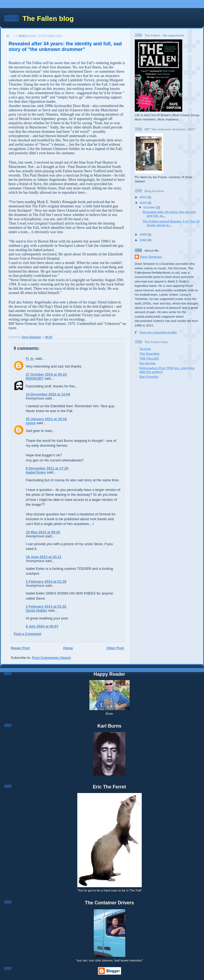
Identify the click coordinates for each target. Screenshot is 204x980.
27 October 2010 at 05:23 (46, 374)
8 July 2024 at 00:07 (42, 626)
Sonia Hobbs (36, 610)
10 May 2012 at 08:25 (43, 532)
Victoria (145, 349)
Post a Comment (28, 634)
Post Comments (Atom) (52, 658)
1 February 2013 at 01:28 (46, 581)
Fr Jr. (30, 359)
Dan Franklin (149, 377)
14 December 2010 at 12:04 (48, 394)
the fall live (147, 363)
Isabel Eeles (36, 472)
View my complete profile (158, 332)
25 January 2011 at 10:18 (46, 419)
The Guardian (149, 353)
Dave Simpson (151, 257)
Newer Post (20, 648)
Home (68, 648)
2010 (143, 203)
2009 (143, 234)
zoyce (31, 423)
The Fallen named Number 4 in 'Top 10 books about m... (171, 223)
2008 (143, 240)
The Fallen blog (48, 19)
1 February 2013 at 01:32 (46, 606)
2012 (143, 197)
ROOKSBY (35, 378)
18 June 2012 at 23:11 (44, 557)
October (150, 207)
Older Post (115, 648)
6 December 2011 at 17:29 (47, 468)
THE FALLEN (149, 358)
